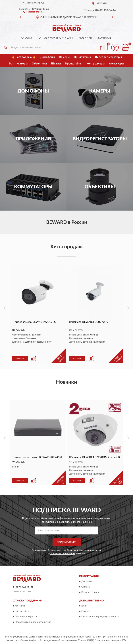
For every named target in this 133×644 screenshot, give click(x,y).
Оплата (86, 587)
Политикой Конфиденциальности (84, 550)
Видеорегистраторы (108, 57)
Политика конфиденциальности (100, 617)
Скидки (86, 611)
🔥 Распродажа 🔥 (24, 57)
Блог (84, 606)
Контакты (105, 38)
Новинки (85, 38)
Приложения (82, 57)
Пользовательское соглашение (33, 622)
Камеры (64, 57)
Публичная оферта (26, 617)
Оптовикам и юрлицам (56, 38)
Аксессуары (116, 64)
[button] (33, 12)
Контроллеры (96, 64)
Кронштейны (74, 64)
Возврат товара (90, 592)
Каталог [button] (27, 38)
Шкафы (56, 64)
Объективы (39, 64)
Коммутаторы (18, 64)
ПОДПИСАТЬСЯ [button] (67, 542)
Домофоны (48, 57)
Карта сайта (22, 611)
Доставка (87, 581)
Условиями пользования (63, 553)
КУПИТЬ (20, 359)
